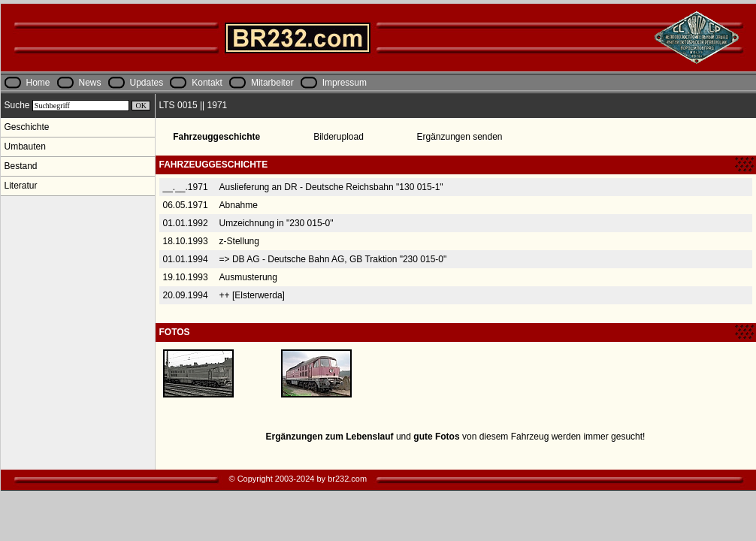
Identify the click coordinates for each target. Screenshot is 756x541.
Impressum (345, 83)
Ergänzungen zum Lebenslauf (330, 437)
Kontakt (207, 83)
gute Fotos (436, 437)
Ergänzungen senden (459, 137)
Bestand (21, 166)
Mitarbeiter (272, 83)
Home (38, 83)
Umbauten (25, 147)
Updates (147, 83)
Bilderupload (339, 137)
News (90, 83)
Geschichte (27, 127)
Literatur (21, 186)
